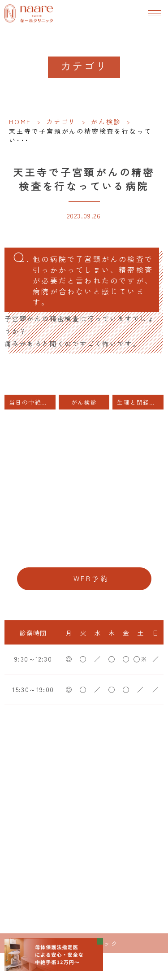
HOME (20, 122)
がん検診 (106, 122)
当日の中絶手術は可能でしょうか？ (32, 402)
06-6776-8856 (84, 551)
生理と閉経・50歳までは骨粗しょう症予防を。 (140, 402)
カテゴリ (61, 122)
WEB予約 (91, 578)
